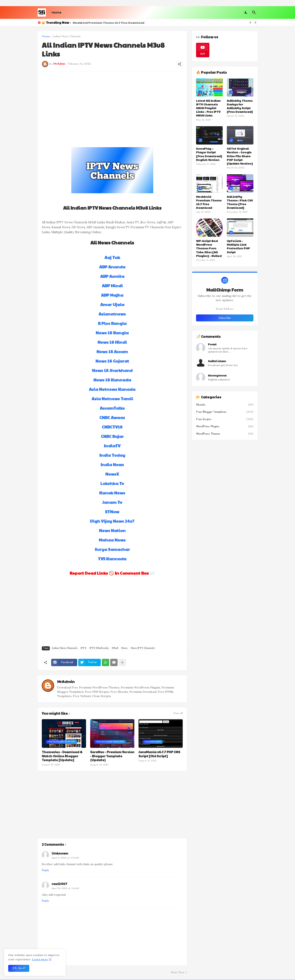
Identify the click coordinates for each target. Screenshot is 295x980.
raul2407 (59, 884)
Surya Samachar (112, 549)
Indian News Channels (67, 37)
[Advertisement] (112, 104)
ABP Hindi (112, 286)
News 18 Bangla (112, 333)
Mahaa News (112, 540)
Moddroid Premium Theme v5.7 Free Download (108, 23)
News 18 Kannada (112, 380)
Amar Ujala (112, 304)
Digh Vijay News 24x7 (112, 521)
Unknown (60, 853)
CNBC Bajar (112, 436)
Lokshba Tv (112, 483)
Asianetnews (112, 314)
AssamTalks (112, 408)
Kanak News (112, 493)
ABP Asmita (112, 276)
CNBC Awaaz (112, 417)
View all (178, 713)
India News (112, 465)
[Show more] (122, 662)
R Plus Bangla (112, 323)
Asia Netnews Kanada (112, 389)
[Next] (255, 23)
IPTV (83, 648)
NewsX (112, 474)
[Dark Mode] (246, 12)
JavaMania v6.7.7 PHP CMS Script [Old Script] (159, 754)
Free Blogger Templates (225, 412)
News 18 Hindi (112, 342)
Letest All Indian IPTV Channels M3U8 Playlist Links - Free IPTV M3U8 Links (208, 108)
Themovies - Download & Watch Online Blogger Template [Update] (62, 756)
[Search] (254, 12)
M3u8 (115, 648)
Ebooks (225, 405)
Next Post (178, 973)
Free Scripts (225, 419)
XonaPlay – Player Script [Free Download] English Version (209, 154)
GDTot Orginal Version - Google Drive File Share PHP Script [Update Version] (240, 156)
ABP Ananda (112, 267)
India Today (112, 455)
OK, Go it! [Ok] (19, 968)
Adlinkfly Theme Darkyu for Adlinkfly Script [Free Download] (240, 106)
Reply (45, 870)
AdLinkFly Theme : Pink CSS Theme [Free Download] (240, 202)
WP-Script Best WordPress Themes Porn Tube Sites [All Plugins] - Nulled (209, 248)
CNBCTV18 (112, 427)
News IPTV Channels (143, 648)
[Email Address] (225, 309)
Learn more (40, 959)
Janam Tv (112, 502)
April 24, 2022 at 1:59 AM (65, 888)
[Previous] (250, 23)
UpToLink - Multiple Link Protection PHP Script (238, 246)
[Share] (179, 64)
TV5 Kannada (112, 559)
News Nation (112, 530)
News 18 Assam (112, 352)
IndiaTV (112, 446)
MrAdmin (66, 681)
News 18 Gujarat (112, 361)
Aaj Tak (112, 257)
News (124, 648)
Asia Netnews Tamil (112, 399)
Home (56, 12)
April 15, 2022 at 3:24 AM (65, 858)
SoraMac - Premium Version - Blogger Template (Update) (112, 756)
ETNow (112, 512)
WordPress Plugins (225, 427)
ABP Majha (112, 295)
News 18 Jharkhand (112, 370)
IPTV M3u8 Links (99, 648)
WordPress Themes (225, 434)
